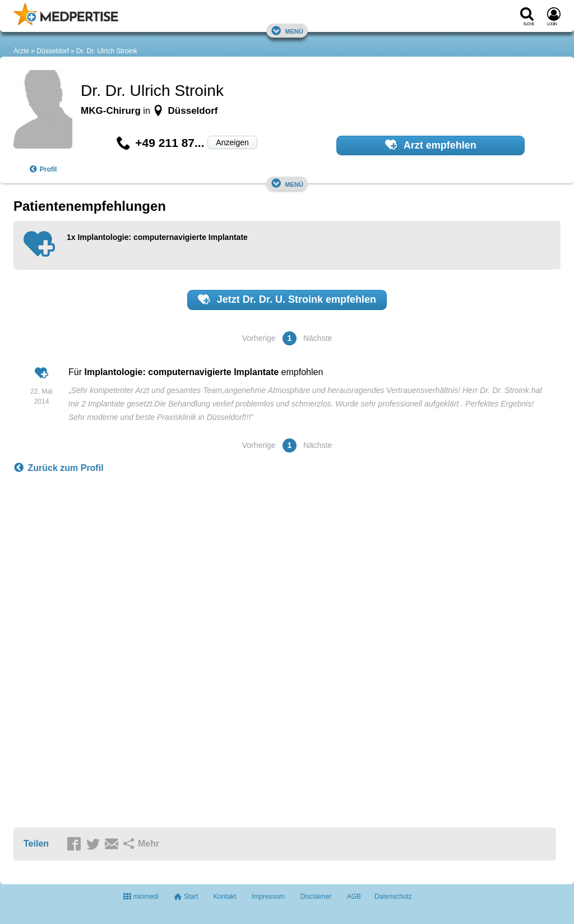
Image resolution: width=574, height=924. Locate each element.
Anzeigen (232, 142)
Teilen (36, 844)
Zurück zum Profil (59, 468)
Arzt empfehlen (431, 145)
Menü (287, 31)
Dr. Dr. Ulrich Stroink (107, 51)
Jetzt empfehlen (287, 299)
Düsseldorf (52, 51)
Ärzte (21, 51)
